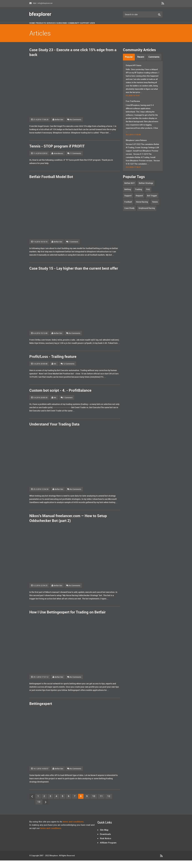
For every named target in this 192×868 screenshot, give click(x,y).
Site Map (104, 838)
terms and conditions (73, 829)
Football (128, 209)
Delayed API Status (134, 73)
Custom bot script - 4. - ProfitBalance (60, 398)
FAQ (148, 197)
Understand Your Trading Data (54, 432)
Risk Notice (106, 846)
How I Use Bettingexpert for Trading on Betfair (67, 620)
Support (122, 27)
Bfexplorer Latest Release (136, 148)
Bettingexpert (41, 711)
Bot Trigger (152, 203)
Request (139, 203)
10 (94, 804)
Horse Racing (142, 209)
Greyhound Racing (147, 216)
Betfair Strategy (146, 191)
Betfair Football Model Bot (51, 184)
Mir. (54, 371)
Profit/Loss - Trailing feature (53, 364)
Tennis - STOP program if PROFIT (57, 154)
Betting (128, 197)
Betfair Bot (58, 127)
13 (39, 809)
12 (109, 804)
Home (35, 27)
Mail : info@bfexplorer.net (41, 3)
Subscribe (85, 27)
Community (104, 27)
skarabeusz (57, 161)
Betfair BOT (130, 191)
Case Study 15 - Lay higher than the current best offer (74, 276)
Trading (138, 197)
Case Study (129, 216)
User (136, 27)
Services (68, 27)
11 (101, 804)
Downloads (105, 842)
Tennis (155, 209)
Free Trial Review (133, 109)
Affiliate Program (108, 850)
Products (51, 27)
